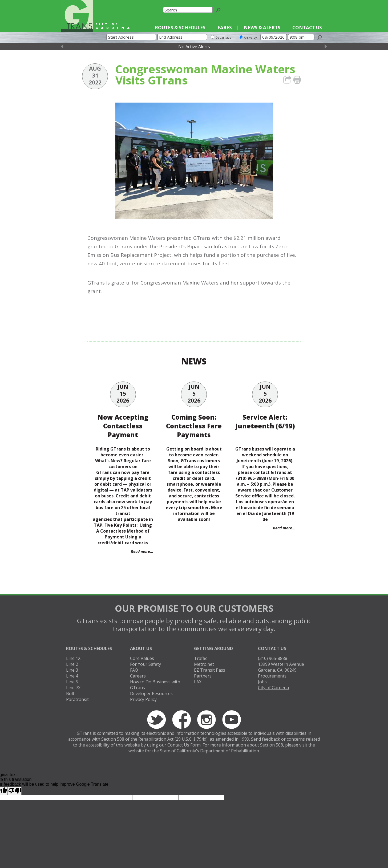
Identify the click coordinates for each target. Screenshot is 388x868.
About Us (141, 648)
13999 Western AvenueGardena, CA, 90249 (281, 667)
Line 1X (73, 658)
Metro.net (204, 664)
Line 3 (72, 670)
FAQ (134, 670)
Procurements (272, 676)
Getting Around (213, 648)
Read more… (142, 551)
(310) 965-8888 (273, 658)
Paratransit (77, 699)
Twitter (288, 10)
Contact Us (307, 28)
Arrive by (250, 37)
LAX (198, 682)
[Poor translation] (15, 791)
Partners (203, 676)
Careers (138, 676)
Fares (225, 28)
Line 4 (72, 676)
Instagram (308, 10)
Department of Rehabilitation (230, 751)
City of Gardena (273, 688)
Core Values (142, 658)
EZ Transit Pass (210, 670)
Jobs (262, 682)
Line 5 (72, 682)
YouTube (318, 10)
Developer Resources (151, 693)
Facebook (298, 10)
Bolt (70, 693)
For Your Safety (145, 664)
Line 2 (72, 664)
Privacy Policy (143, 699)
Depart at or (224, 37)
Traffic (201, 658)
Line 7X (73, 688)
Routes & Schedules (180, 28)
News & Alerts (262, 28)
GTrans (77, 16)
